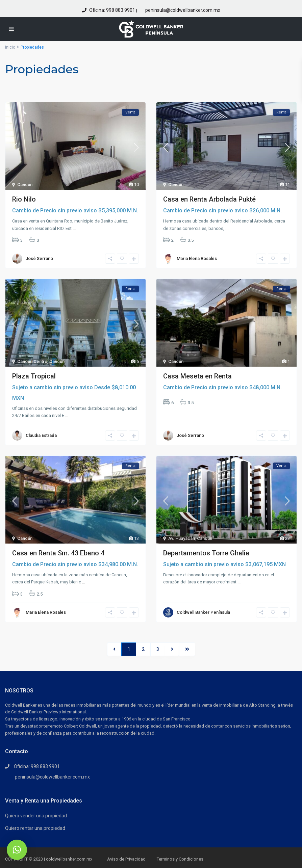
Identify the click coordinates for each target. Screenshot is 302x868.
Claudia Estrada (41, 435)
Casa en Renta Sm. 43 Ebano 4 (58, 553)
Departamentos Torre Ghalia (206, 553)
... (74, 228)
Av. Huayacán (182, 538)
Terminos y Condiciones (180, 859)
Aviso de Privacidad (126, 859)
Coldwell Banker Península (203, 612)
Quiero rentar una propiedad (35, 828)
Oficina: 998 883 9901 (112, 10)
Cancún (25, 185)
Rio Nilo (24, 199)
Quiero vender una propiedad (36, 816)
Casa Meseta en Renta (197, 376)
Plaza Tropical (34, 376)
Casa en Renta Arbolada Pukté (209, 199)
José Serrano (39, 258)
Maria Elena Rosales (197, 258)
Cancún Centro (32, 361)
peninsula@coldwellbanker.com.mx (182, 10)
